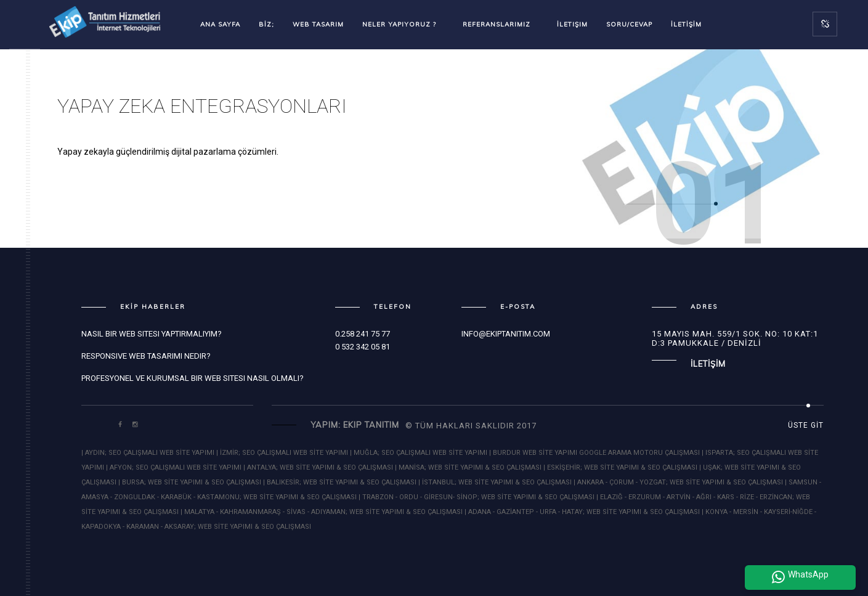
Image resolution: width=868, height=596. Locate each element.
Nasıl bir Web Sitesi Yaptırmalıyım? (152, 334)
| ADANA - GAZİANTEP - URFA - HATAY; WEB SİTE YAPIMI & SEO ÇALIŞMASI (582, 512)
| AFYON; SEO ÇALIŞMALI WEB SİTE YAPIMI (174, 467)
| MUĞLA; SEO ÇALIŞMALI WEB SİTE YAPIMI (419, 453)
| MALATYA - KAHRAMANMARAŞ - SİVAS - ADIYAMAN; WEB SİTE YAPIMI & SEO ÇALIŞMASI (322, 512)
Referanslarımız (501, 24)
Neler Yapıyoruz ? (403, 24)
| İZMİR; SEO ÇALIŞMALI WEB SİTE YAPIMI (283, 453)
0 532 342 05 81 (363, 347)
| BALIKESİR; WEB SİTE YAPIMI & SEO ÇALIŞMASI (340, 482)
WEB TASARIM (318, 24)
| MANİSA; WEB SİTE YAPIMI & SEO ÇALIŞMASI (468, 467)
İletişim (572, 24)
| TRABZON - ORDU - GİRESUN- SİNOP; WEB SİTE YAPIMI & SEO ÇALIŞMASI (477, 497)
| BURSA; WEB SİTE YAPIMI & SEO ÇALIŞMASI (190, 482)
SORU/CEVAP (629, 24)
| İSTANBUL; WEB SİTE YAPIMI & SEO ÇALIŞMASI (495, 482)
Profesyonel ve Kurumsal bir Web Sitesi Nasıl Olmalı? (193, 378)
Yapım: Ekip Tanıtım (355, 425)
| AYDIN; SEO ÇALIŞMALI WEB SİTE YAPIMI (149, 453)
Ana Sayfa (220, 24)
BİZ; (266, 24)
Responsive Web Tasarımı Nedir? (146, 356)
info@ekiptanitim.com (506, 334)
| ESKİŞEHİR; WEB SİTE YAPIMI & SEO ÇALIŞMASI (620, 467)
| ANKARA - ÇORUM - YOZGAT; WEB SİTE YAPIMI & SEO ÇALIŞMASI (678, 482)
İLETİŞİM (686, 24)
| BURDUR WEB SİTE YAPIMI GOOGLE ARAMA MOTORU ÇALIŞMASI (595, 453)
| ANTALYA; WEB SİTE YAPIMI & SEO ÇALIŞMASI (318, 467)
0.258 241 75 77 (363, 334)
